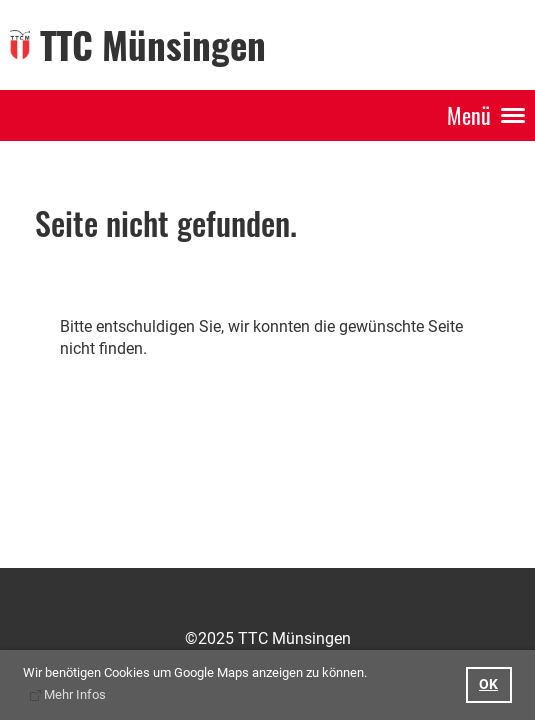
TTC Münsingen (153, 44)
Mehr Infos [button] (75, 694)
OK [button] (488, 684)
